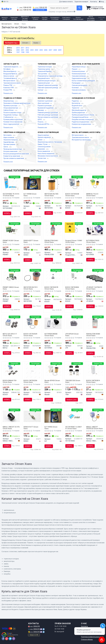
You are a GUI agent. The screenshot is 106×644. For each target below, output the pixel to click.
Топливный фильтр (10, 78)
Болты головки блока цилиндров (83, 81)
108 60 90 (24, 7)
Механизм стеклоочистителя (48, 156)
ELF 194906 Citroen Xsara (51, 428)
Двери (40, 140)
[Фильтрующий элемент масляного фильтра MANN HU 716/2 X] (95, 183)
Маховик (41, 110)
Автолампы (8, 135)
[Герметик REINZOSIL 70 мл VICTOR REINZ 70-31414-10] (11, 183)
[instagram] (7, 639)
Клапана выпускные (79, 74)
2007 (50, 50)
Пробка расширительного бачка (83, 115)
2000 (18, 50)
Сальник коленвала (79, 90)
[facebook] (3, 639)
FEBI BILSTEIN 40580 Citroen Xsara (93, 335)
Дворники (41, 149)
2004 (36, 50)
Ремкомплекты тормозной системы (50, 76)
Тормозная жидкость (11, 67)
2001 (23, 50)
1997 (18, 52)
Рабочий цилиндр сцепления (48, 115)
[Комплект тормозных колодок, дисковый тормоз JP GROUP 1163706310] (95, 277)
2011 (23, 48)
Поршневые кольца (79, 67)
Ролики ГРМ (8, 90)
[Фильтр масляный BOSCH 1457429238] (74, 183)
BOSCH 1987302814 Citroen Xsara (93, 381)
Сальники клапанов (79, 76)
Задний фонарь (9, 142)
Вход (101, 2)
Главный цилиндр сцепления (48, 113)
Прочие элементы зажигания (14, 158)
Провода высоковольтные (13, 149)
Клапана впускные (79, 71)
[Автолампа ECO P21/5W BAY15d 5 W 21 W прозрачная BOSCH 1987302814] (95, 370)
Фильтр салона (9, 76)
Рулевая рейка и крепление (13, 119)
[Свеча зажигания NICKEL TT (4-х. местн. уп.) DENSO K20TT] (32, 230)
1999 (27, 52)
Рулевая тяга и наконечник (13, 122)
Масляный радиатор (79, 110)
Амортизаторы (9, 101)
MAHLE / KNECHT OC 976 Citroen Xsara (11, 428)
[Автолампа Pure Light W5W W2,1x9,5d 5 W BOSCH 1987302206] (32, 371)
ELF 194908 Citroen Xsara (30, 195)
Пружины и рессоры (11, 106)
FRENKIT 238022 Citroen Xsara (11, 288)
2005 (41, 50)
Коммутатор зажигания (12, 156)
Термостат (76, 108)
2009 (60, 50)
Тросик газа (42, 158)
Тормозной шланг (44, 83)
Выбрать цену (72, 400)
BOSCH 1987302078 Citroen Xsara (51, 288)
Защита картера (43, 135)
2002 (27, 50)
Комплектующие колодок (47, 81)
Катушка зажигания (11, 151)
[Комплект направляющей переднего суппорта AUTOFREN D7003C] (95, 230)
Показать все (8, 93)
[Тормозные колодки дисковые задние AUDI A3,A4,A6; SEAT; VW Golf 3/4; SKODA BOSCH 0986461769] (11, 370)
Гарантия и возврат (81, 2)
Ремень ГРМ (8, 85)
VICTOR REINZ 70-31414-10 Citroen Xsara (11, 195)
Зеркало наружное (44, 137)
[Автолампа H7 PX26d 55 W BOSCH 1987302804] (74, 277)
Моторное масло (10, 81)
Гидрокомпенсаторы (79, 78)
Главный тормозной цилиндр (48, 85)
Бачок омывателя (44, 151)
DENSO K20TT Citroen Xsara (31, 241)
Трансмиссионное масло (12, 83)
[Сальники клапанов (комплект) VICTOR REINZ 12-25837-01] (74, 416)
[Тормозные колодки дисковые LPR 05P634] (74, 323)
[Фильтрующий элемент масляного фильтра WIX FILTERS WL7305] (53, 184)
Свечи (6, 147)
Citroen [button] (26, 43)
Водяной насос (77, 106)
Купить (7, 213)
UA (4, 2)
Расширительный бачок (80, 117)
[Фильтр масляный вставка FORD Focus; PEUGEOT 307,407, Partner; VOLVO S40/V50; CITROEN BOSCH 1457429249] (32, 323)
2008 (55, 50)
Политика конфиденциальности (92, 637)
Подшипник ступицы (11, 115)
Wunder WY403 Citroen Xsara (52, 381)
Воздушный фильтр (11, 74)
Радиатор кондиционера (81, 122)
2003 (32, 50)
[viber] (14, 639)
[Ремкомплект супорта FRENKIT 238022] (11, 277)
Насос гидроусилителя (12, 124)
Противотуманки (10, 144)
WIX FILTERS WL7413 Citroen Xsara (30, 288)
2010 (18, 48)
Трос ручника (43, 74)
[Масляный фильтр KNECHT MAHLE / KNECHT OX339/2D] (95, 416)
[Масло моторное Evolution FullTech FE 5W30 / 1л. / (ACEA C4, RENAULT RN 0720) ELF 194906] (53, 416)
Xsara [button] (36, 43)
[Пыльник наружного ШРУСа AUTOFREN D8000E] (53, 323)
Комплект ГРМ (9, 88)
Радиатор (75, 101)
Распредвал (76, 83)
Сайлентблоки (9, 110)
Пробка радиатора (79, 113)
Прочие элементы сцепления (48, 117)
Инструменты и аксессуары (81, 140)
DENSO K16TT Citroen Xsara (31, 428)
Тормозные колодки (45, 67)
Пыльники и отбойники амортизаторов (17, 103)
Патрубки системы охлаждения (83, 119)
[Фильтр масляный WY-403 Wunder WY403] (53, 370)
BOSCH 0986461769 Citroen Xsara (10, 381)
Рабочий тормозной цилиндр (48, 88)
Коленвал (75, 88)
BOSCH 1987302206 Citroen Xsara (30, 381)
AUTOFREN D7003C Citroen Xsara (93, 241)
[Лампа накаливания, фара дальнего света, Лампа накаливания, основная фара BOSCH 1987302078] (53, 277)
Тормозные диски (44, 69)
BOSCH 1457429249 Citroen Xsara (30, 335)
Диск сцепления (44, 103)
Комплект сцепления (45, 101)
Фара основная (9, 137)
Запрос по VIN (40, 10)
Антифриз (7, 69)
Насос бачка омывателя (46, 154)
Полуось (41, 122)
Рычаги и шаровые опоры (13, 113)
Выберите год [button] (12, 43)
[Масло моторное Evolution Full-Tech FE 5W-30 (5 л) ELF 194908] (32, 183)
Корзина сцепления (45, 106)
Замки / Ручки (43, 144)
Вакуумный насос (44, 78)
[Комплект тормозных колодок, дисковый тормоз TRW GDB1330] (74, 370)
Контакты (94, 2)
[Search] (79, 8)
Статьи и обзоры (87, 639)
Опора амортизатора (11, 108)
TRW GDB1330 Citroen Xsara (73, 381)
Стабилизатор (9, 117)
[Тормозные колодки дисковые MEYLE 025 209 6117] (11, 323)
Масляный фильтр (10, 71)
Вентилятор (76, 103)
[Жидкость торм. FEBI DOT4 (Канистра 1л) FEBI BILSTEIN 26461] (53, 230)
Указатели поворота (11, 140)
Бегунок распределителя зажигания (16, 154)
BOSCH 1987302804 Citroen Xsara (72, 288)
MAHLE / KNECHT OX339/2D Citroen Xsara (94, 428)
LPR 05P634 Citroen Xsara (72, 335)
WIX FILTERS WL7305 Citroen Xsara (51, 195)
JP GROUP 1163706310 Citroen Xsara (94, 288)
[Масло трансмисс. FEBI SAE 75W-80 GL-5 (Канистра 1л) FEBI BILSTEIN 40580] (95, 323)
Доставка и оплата (66, 2)
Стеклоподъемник (44, 147)
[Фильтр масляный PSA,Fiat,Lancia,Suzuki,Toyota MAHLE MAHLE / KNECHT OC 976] (11, 416)
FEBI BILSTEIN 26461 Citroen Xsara (51, 241)
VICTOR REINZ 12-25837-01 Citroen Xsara (74, 428)
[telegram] (10, 639)
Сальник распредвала (80, 85)
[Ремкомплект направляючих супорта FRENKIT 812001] (11, 230)
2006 (46, 50)
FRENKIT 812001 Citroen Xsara (11, 241)
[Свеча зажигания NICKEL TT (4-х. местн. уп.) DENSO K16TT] (32, 416)
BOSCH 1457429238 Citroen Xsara (72, 195)
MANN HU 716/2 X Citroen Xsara (92, 195)
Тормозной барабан (45, 71)
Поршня (75, 69)
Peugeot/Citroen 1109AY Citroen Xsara (74, 241)
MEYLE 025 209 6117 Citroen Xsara (10, 335)
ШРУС (40, 119)
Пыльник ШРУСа (44, 124)
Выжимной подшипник (46, 108)
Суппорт (41, 90)
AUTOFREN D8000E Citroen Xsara (51, 335)
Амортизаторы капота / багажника (50, 142)
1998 (23, 52)
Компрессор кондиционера (82, 124)
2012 (27, 48)
